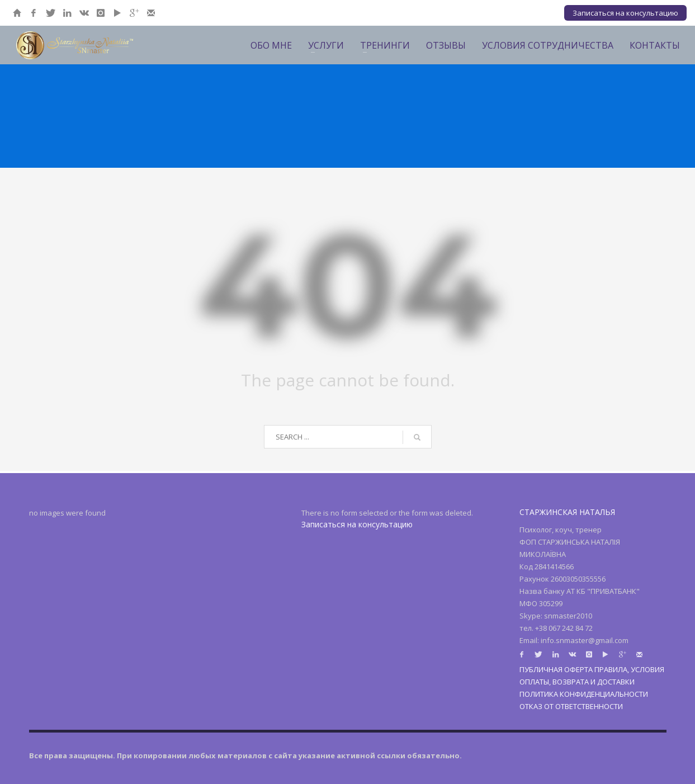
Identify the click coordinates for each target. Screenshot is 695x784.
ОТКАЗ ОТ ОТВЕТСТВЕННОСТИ (571, 706)
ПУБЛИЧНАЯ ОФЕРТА (556, 669)
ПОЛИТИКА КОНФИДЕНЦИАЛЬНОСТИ (584, 694)
